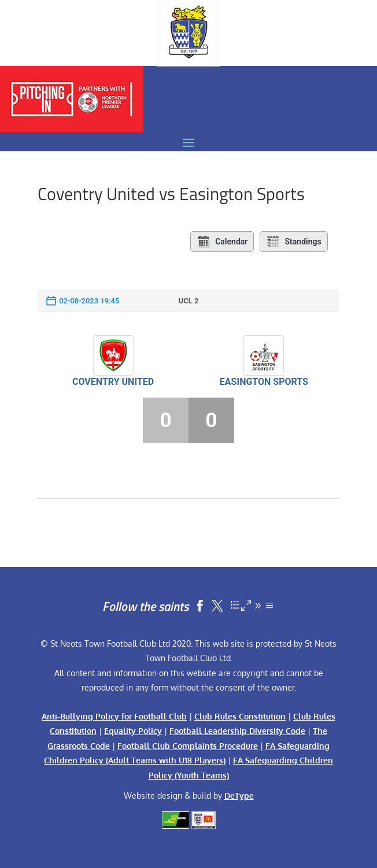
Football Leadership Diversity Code (237, 731)
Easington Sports (264, 382)
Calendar (222, 242)
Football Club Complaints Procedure (188, 746)
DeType (239, 795)
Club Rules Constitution (240, 716)
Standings (293, 242)
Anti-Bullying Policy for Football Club (114, 716)
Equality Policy (133, 731)
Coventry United (113, 382)
